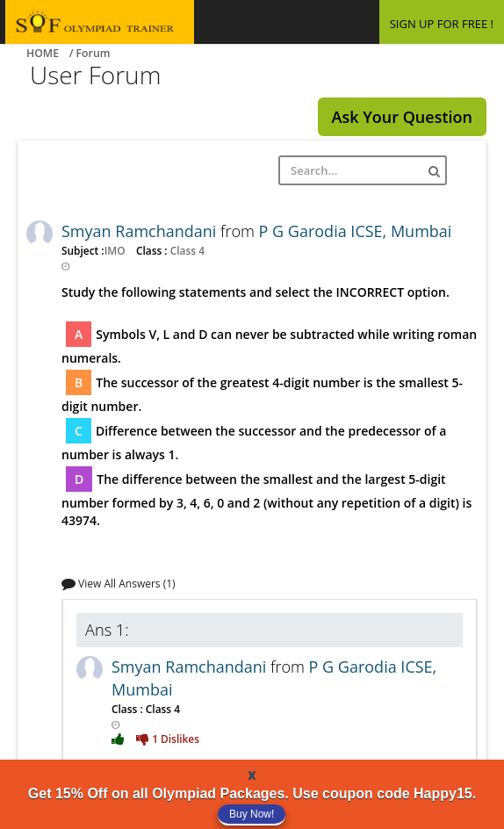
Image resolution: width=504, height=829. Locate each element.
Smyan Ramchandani (141, 231)
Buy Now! (252, 814)
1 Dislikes (168, 739)
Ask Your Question (402, 117)
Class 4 (186, 250)
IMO (116, 250)
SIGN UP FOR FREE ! (442, 24)
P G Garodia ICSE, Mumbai (356, 231)
